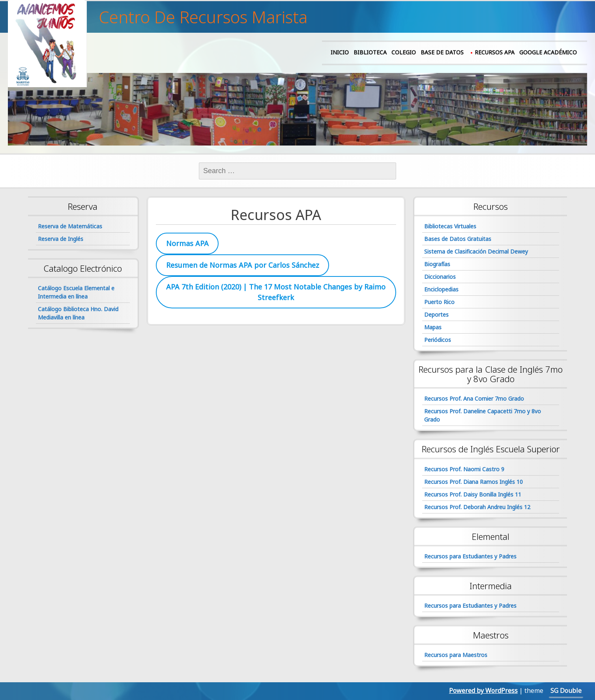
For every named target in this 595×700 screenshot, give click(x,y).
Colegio (404, 52)
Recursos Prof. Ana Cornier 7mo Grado (474, 399)
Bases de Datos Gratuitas (458, 239)
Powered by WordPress (483, 691)
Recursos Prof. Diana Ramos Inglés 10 (473, 482)
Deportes (436, 315)
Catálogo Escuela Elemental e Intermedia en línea (76, 292)
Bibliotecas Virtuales (450, 226)
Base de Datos (442, 52)
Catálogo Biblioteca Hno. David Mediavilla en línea (78, 313)
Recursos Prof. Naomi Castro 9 (464, 469)
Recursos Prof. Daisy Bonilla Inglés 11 (473, 494)
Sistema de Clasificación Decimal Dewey (476, 251)
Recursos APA (495, 52)
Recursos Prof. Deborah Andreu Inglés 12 (477, 507)
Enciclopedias (441, 289)
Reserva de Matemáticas (70, 226)
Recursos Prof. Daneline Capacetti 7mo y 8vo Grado (483, 415)
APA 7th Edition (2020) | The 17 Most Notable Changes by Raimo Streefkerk (276, 292)
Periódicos (438, 340)
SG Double (566, 691)
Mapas (433, 327)
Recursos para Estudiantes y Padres (470, 556)
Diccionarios (440, 277)
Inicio (340, 52)
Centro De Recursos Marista (203, 17)
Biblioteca (370, 52)
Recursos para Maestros (456, 655)
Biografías (437, 264)
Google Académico (548, 52)
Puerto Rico (439, 302)
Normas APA (187, 243)
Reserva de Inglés (61, 239)
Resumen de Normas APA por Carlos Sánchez (243, 265)
